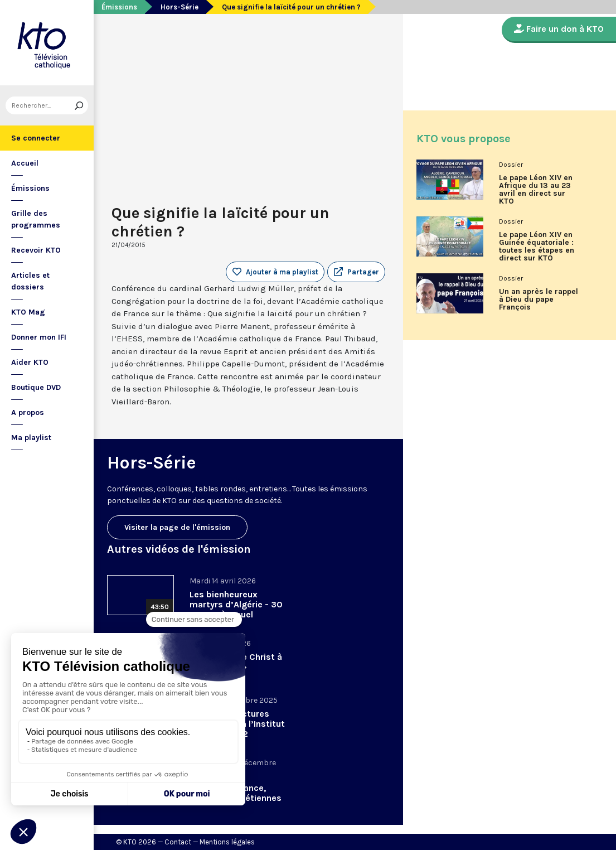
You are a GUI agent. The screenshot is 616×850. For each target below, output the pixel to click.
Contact (178, 842)
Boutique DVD (36, 387)
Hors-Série (180, 7)
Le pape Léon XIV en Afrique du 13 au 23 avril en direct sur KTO (536, 190)
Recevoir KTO (36, 250)
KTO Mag (28, 312)
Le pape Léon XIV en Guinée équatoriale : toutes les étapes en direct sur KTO (537, 247)
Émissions (30, 188)
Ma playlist (31, 438)
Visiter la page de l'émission (177, 527)
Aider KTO (30, 362)
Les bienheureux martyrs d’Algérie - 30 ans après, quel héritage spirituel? (236, 609)
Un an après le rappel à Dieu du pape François (539, 300)
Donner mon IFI (39, 337)
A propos (28, 412)
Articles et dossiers (30, 281)
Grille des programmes (36, 219)
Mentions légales (227, 842)
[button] (356, 272)
